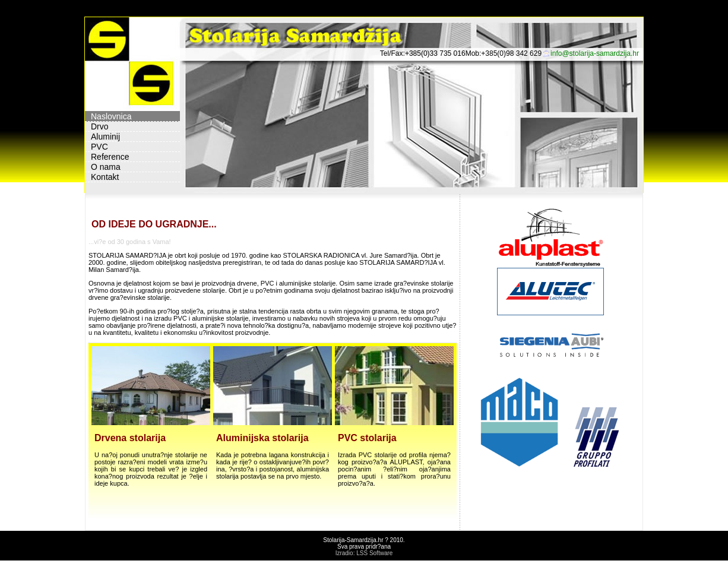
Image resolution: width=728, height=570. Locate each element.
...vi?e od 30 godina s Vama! (130, 242)
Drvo (100, 126)
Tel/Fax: (393, 53)
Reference (110, 157)
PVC (99, 147)
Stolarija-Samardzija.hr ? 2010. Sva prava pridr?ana (364, 543)
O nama (106, 167)
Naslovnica (111, 116)
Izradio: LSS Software (364, 553)
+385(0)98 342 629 (511, 53)
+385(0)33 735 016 (435, 53)
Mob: (474, 53)
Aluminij (105, 137)
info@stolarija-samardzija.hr (595, 53)
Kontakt (105, 177)
